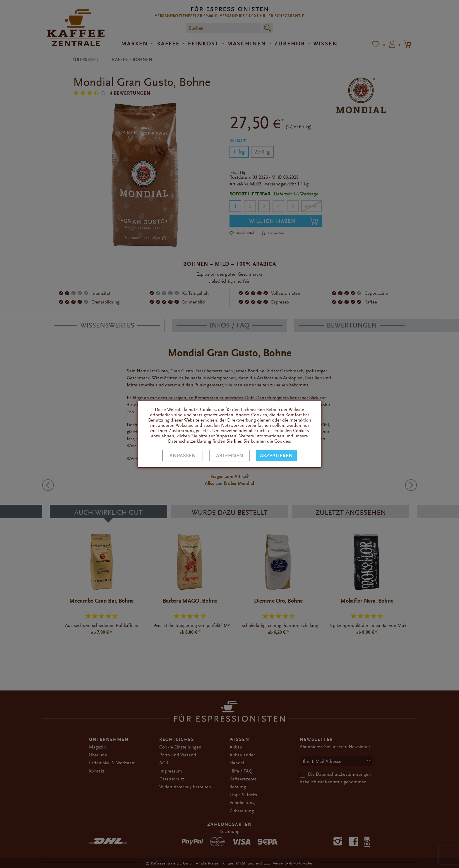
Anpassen (183, 456)
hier (238, 441)
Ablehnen (230, 456)
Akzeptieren (276, 456)
